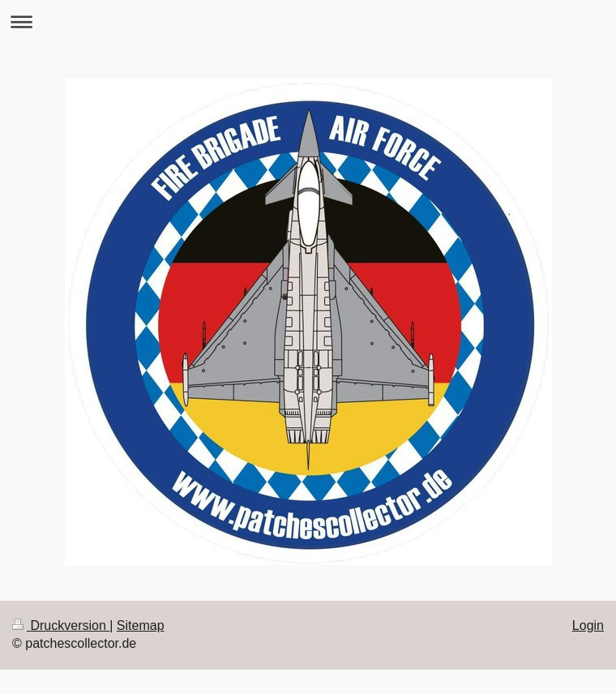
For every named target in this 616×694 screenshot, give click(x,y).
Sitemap (141, 625)
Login (588, 625)
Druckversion (61, 625)
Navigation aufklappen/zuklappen (308, 21)
